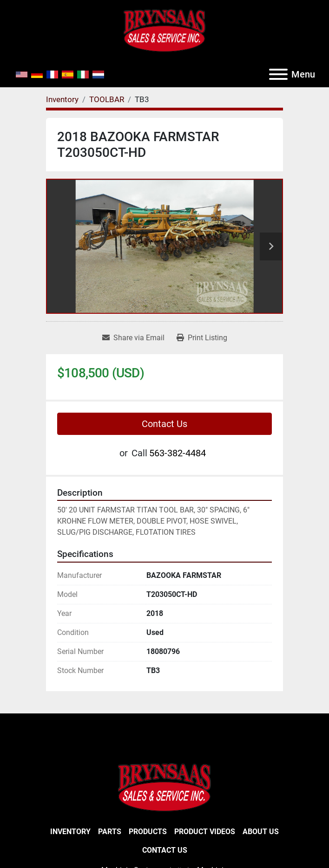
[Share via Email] (133, 338)
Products (148, 832)
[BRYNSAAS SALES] (164, 787)
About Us (261, 832)
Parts (110, 832)
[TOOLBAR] (107, 99)
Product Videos (205, 832)
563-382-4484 (178, 453)
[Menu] (278, 74)
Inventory (70, 832)
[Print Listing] (202, 338)
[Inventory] (62, 99)
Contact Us (164, 424)
